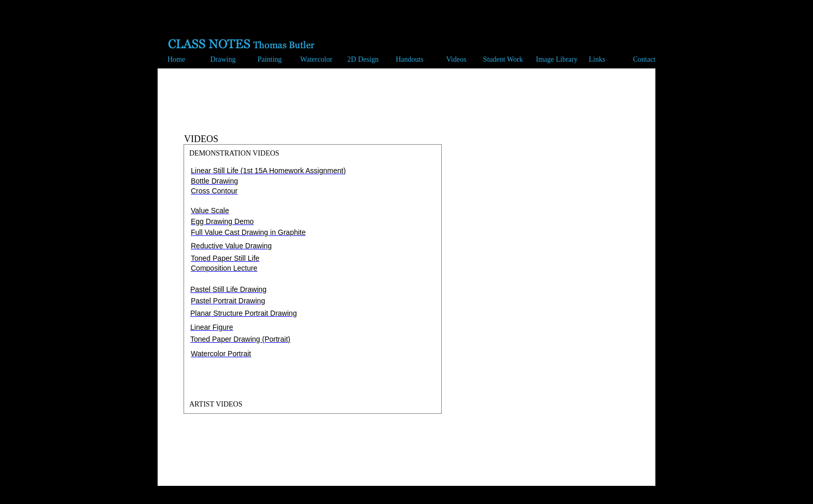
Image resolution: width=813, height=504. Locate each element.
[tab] (313, 153)
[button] (220, 60)
